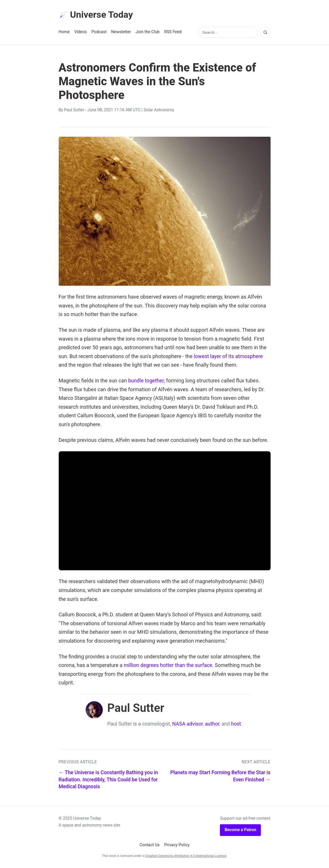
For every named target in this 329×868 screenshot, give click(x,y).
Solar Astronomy (159, 110)
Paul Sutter (74, 110)
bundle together (146, 381)
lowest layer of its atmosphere (228, 356)
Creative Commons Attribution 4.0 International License (186, 856)
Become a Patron (240, 830)
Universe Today (96, 15)
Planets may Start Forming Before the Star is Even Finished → (220, 776)
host (236, 724)
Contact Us (150, 845)
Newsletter (121, 32)
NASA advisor (187, 724)
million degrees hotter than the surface (168, 665)
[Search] (265, 32)
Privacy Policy (177, 845)
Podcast (99, 32)
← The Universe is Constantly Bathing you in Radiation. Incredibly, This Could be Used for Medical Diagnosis (108, 779)
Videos (80, 32)
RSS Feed (173, 32)
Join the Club (147, 32)
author (212, 724)
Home (64, 32)
